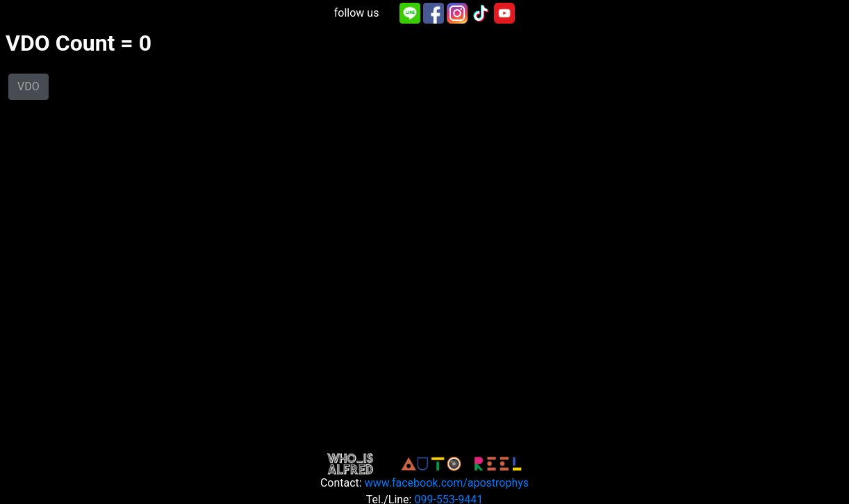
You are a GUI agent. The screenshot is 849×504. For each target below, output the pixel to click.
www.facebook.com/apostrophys (447, 483)
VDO (28, 86)
